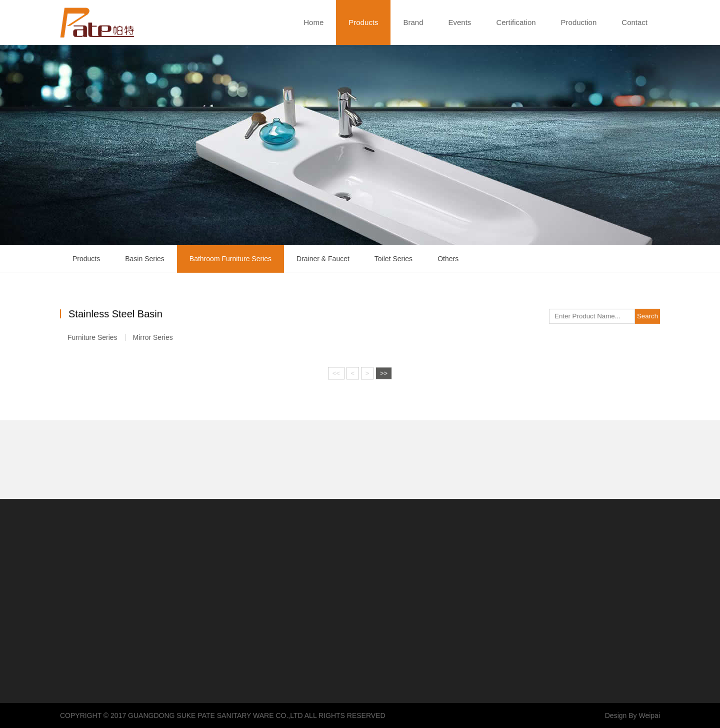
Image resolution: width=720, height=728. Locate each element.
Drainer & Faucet (323, 259)
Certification (516, 22)
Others (448, 259)
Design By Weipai (632, 715)
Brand (413, 22)
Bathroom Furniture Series (230, 259)
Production (579, 22)
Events (460, 22)
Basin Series (145, 259)
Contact (634, 22)
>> (384, 375)
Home (313, 22)
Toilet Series (393, 259)
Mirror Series (153, 338)
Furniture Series (92, 338)
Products (363, 23)
